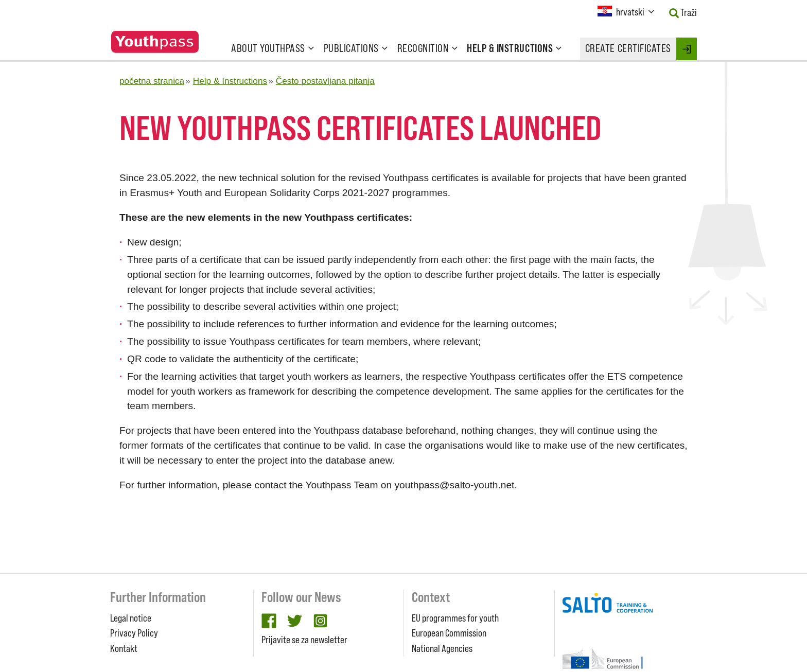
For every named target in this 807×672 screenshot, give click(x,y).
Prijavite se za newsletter (304, 640)
